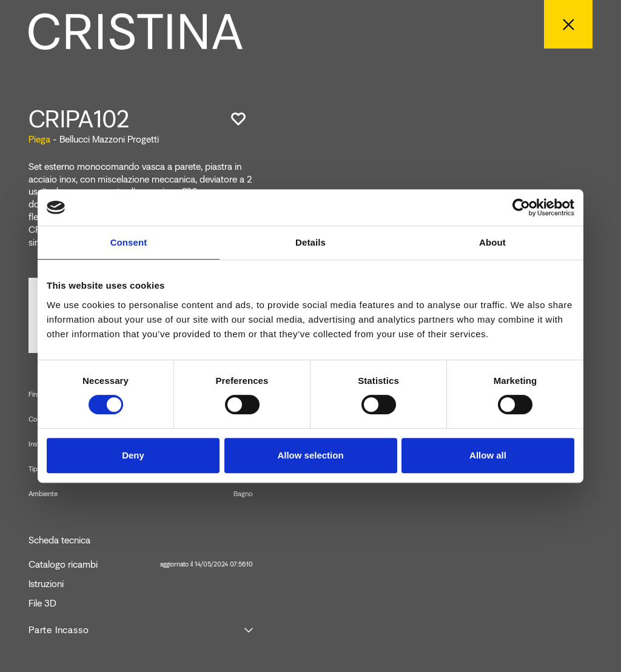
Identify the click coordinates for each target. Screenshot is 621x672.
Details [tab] (310, 242)
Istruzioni (46, 584)
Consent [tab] (129, 242)
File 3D (42, 603)
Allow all (488, 455)
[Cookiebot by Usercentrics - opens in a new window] (521, 207)
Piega (39, 139)
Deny (133, 455)
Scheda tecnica (59, 540)
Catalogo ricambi (141, 565)
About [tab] (492, 242)
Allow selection (310, 455)
